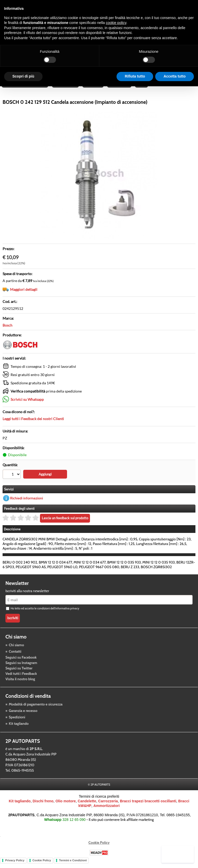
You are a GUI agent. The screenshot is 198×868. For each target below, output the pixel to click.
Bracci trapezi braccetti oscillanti (148, 808)
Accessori (94, 88)
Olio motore (66, 808)
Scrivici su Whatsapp (27, 406)
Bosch (7, 332)
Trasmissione (66, 88)
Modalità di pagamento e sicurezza (36, 711)
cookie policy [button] (116, 23)
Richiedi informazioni (27, 505)
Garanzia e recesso (23, 717)
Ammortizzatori (106, 812)
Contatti (15, 658)
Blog (143, 88)
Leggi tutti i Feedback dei (33, 426)
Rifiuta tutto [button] (135, 76)
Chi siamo (16, 651)
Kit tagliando (19, 730)
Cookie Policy (99, 849)
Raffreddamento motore (25, 88)
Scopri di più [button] (23, 76)
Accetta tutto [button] (175, 76)
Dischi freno (43, 808)
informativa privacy (67, 615)
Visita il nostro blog (20, 685)
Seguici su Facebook (21, 664)
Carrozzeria (120, 88)
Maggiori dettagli (24, 296)
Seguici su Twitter (19, 675)
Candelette (87, 808)
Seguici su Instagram (21, 669)
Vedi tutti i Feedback (21, 680)
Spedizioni (17, 724)
